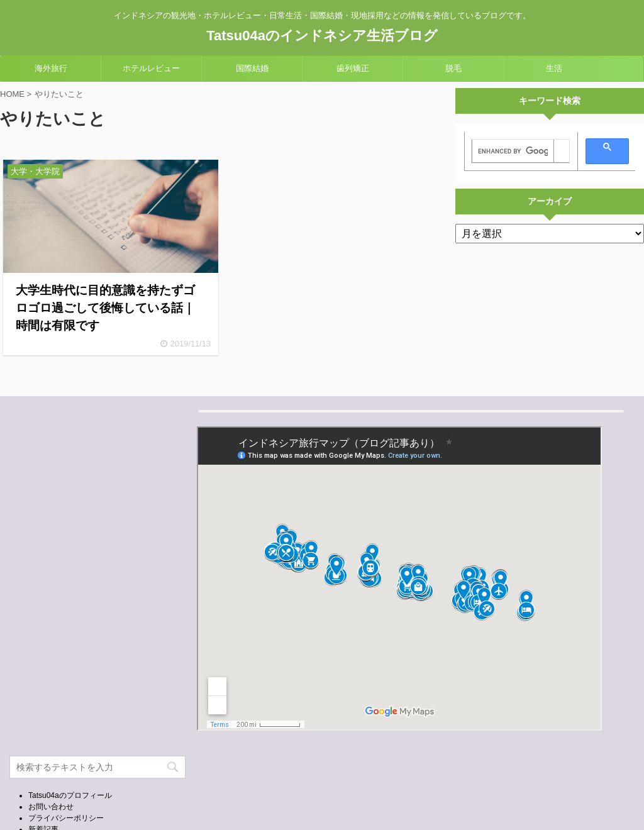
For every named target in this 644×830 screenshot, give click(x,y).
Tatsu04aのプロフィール (70, 795)
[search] (513, 152)
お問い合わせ (51, 807)
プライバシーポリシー (66, 818)
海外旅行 (51, 68)
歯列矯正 (353, 68)
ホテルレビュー (151, 68)
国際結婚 (252, 68)
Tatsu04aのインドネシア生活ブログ (322, 36)
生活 (554, 68)
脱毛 (453, 68)
